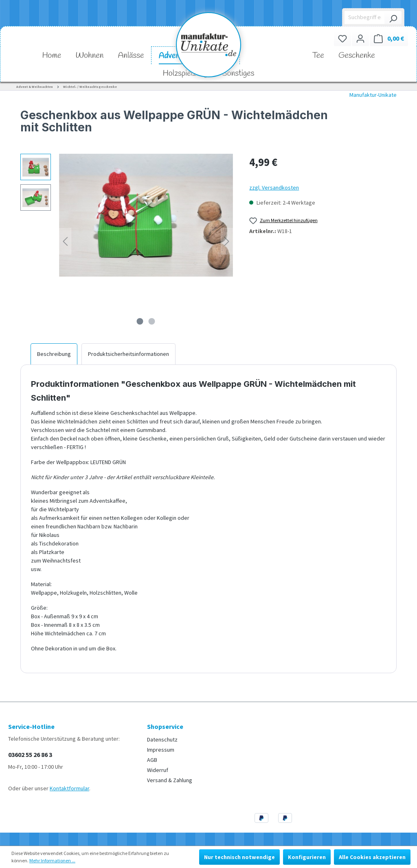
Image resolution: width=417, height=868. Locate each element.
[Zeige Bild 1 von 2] (140, 321)
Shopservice (165, 726)
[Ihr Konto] (360, 38)
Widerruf (158, 770)
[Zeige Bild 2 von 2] (152, 321)
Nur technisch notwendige (239, 857)
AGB (152, 760)
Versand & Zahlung (170, 780)
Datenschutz (162, 739)
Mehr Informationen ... (52, 860)
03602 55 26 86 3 (30, 755)
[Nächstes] (227, 241)
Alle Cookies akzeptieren (372, 857)
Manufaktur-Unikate (373, 95)
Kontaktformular (69, 788)
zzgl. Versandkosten (274, 188)
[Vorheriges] (65, 241)
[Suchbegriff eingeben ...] (365, 17)
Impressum (161, 750)
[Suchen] (393, 17)
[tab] (54, 354)
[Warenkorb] (389, 38)
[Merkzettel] (342, 38)
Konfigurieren (307, 857)
